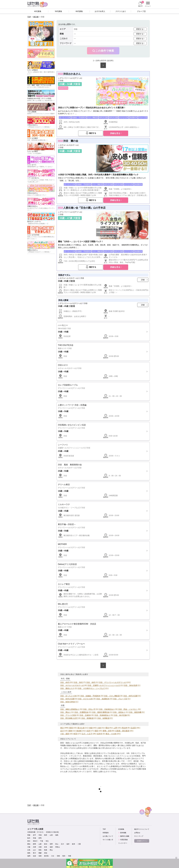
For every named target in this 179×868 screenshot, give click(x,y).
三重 (79, 844)
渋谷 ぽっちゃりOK (68, 696)
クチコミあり (121, 11)
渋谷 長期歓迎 (88, 718)
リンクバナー (123, 843)
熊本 (64, 856)
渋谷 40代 (65, 682)
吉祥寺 (100, 734)
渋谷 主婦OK (85, 715)
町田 (75, 734)
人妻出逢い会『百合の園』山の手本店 (84, 208)
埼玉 (47, 841)
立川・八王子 (87, 734)
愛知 (29, 844)
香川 (34, 853)
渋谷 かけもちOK (85, 699)
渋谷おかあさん (72, 74)
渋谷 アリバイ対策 (68, 715)
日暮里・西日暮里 (122, 731)
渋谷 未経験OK (103, 699)
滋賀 (51, 847)
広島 (29, 850)
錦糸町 (79, 731)
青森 (29, 835)
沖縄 (69, 856)
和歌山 (58, 847)
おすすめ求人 (100, 11)
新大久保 (81, 728)
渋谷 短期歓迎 (103, 718)
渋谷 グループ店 (120, 699)
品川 (62, 731)
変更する (140, 29)
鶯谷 (107, 728)
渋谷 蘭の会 (71, 141)
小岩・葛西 (65, 734)
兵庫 (34, 847)
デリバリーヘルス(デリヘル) (71, 78)
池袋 (91, 728)
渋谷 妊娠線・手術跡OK (90, 696)
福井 (68, 844)
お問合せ (137, 833)
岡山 (51, 850)
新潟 (46, 844)
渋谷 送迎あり (119, 712)
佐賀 (34, 856)
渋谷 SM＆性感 (130, 685)
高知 (46, 853)
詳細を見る (115, 133)
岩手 (34, 835)
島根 (46, 850)
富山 (57, 844)
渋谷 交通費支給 (81, 712)
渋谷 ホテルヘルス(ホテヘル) (72, 685)
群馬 (40, 838)
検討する (93, 133)
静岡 (34, 844)
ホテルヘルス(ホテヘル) (69, 145)
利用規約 (106, 833)
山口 (34, 850)
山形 (51, 835)
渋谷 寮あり (66, 712)
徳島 (29, 853)
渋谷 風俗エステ (67, 688)
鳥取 (40, 850)
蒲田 (96, 731)
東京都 (36, 17)
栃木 (29, 838)
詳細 (143, 280)
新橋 (70, 731)
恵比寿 (124, 728)
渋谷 (62, 81)
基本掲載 (123, 833)
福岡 (29, 856)
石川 (62, 844)
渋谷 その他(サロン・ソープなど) (92, 688)
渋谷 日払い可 (89, 709)
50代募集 (59, 11)
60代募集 (79, 11)
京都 (40, 847)
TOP (29, 17)
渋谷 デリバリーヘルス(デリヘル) (113, 682)
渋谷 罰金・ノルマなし (128, 709)
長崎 (40, 856)
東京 (62, 728)
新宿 (71, 728)
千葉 (42, 841)
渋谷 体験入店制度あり (70, 709)
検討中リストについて (142, 829)
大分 (53, 856)
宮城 (40, 835)
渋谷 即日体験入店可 (69, 718)
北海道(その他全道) (52, 832)
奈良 (46, 847)
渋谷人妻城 (63, 300)
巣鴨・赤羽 (107, 731)
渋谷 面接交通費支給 (101, 712)
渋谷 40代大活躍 (131, 696)
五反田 (133, 728)
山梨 (40, 844)
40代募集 (38, 11)
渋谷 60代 (91, 682)
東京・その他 (111, 734)
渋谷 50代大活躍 (67, 699)
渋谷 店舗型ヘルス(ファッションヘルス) (104, 685)
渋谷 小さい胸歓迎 (112, 696)
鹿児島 (46, 856)
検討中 (141, 4)
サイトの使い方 (108, 840)
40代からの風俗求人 (129, 764)
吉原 (88, 731)
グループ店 (141, 11)
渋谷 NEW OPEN (68, 702)
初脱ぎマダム (64, 275)
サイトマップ (139, 836)
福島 (57, 835)
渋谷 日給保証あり (107, 709)
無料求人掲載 (125, 836)
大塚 (99, 728)
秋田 (46, 835)
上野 (115, 728)
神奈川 (35, 841)
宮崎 (58, 856)
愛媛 (40, 853)
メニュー (147, 4)
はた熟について (108, 836)
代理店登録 (124, 840)
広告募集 (121, 829)
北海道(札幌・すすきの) (35, 832)
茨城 (34, 838)
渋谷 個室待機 (135, 712)
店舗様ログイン (142, 841)
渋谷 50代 (78, 682)
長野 (51, 844)
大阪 (29, 847)
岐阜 (74, 844)
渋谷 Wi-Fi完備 (120, 715)
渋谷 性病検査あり (102, 715)
